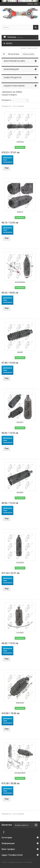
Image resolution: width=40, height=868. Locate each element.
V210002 (20, 633)
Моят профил (8, 849)
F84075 (20, 212)
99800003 (20, 703)
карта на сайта (33, 48)
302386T (20, 493)
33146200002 (20, 773)
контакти (23, 48)
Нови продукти (13, 77)
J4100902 (20, 563)
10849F (20, 352)
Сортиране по (6, 100)
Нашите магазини (14, 86)
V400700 (20, 142)
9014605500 (20, 282)
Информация (11, 69)
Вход (36, 4)
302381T (20, 422)
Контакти (30, 4)
